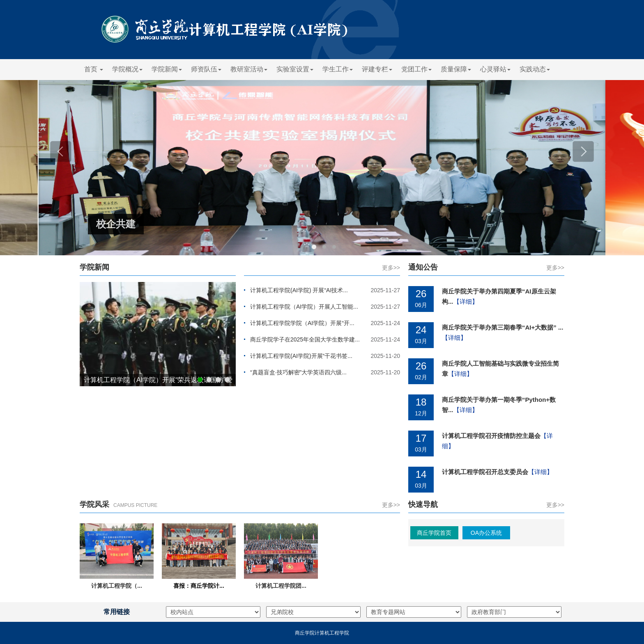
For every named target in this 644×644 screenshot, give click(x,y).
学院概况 (127, 69)
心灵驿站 (495, 69)
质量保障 (456, 69)
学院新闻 (167, 69)
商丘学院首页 (434, 533)
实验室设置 (295, 69)
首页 (94, 69)
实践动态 (535, 69)
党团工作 (416, 69)
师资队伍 (206, 69)
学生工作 (338, 69)
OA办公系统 (486, 533)
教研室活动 (249, 69)
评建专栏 (377, 69)
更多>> (391, 268)
